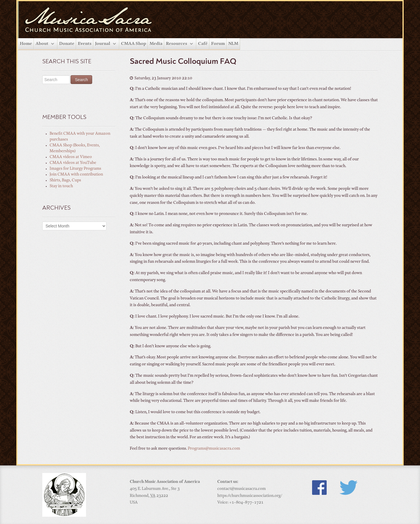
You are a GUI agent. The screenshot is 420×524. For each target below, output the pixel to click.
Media (156, 44)
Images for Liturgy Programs (75, 169)
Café (203, 44)
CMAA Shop (134, 44)
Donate (67, 44)
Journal (103, 44)
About (42, 44)
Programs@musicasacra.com (214, 449)
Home (26, 44)
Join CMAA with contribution (76, 175)
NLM (233, 44)
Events (85, 44)
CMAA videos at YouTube (73, 163)
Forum (218, 44)
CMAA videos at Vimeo (71, 157)
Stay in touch (61, 186)
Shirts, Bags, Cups (65, 180)
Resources (177, 44)
